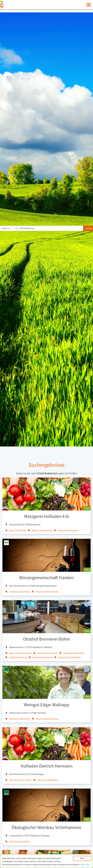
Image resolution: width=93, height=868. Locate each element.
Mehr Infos (85, 866)
